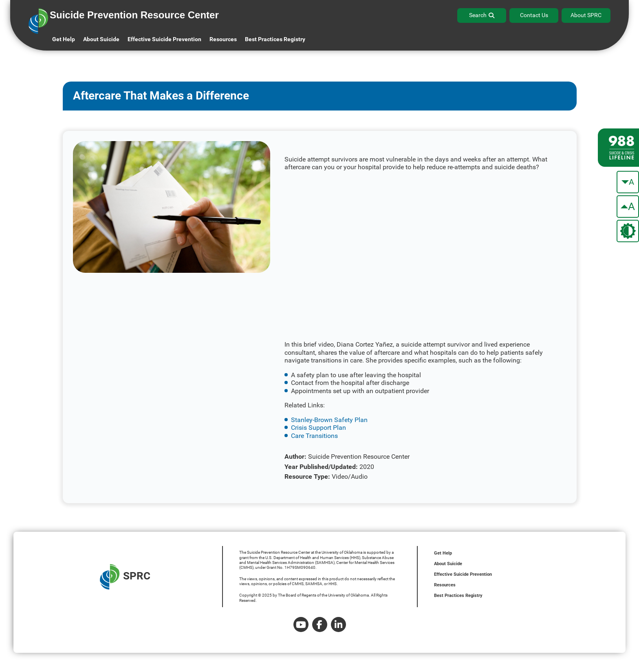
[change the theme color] (628, 231)
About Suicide (101, 39)
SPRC (125, 577)
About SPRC (586, 15)
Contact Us (534, 15)
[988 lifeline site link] (618, 148)
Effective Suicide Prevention (463, 574)
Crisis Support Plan (318, 428)
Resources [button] (223, 39)
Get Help (64, 39)
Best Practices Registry (275, 39)
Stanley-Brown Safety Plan (329, 420)
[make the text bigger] (628, 207)
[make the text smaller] (628, 182)
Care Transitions (314, 436)
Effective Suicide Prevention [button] (164, 39)
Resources (445, 585)
